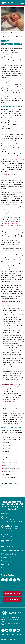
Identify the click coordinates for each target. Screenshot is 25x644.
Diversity (4, 639)
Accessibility (6, 635)
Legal (13, 635)
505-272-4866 (11, 537)
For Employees (6, 637)
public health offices (13, 385)
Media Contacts (12, 593)
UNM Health (12, 600)
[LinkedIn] (14, 580)
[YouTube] (18, 580)
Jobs (14, 637)
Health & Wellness (15, 33)
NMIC (5, 175)
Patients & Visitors (9, 554)
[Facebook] (3, 580)
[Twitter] (11, 580)
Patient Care (6, 557)
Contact (19, 635)
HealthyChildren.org (17, 225)
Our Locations (7, 564)
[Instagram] (7, 580)
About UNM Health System (12, 550)
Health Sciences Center (11, 568)
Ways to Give (7, 561)
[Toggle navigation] (22, 3)
